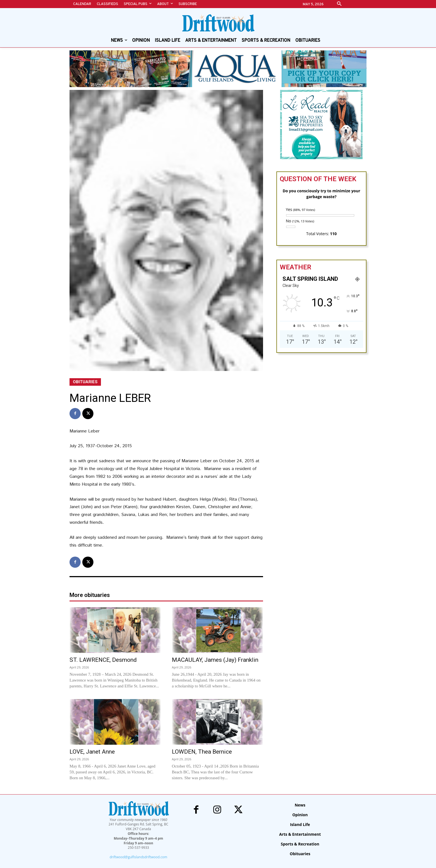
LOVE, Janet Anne (92, 752)
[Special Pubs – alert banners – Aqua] (218, 69)
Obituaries (85, 382)
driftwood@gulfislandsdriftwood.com (138, 857)
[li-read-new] (321, 158)
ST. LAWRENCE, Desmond (103, 660)
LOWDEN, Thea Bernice (202, 752)
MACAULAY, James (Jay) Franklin (215, 660)
